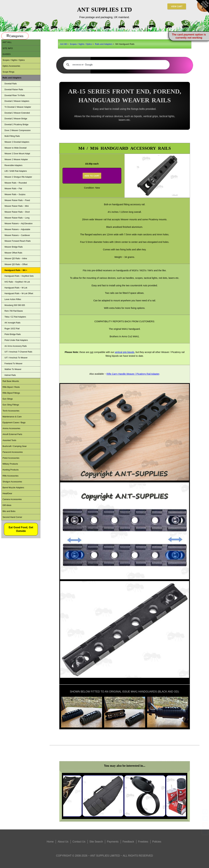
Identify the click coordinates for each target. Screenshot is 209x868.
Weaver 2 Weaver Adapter (16, 159)
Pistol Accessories (11, 458)
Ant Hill (63, 44)
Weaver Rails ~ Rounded (16, 183)
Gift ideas (7, 505)
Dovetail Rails (11, 84)
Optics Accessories (11, 66)
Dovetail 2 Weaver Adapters (17, 101)
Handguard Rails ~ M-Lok (16, 288)
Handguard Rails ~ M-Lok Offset (19, 293)
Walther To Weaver (13, 369)
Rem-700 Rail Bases (14, 311)
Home (50, 842)
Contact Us (79, 842)
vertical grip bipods (125, 352)
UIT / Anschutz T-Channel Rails (18, 352)
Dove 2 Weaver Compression (17, 130)
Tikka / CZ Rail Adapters (15, 317)
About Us (63, 842)
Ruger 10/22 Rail (12, 329)
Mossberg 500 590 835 (15, 305)
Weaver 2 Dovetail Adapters (17, 142)
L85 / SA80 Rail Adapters (16, 171)
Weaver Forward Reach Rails (17, 241)
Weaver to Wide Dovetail (15, 148)
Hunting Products (10, 470)
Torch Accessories (11, 411)
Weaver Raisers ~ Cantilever (17, 235)
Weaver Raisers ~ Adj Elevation (18, 224)
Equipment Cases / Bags (14, 422)
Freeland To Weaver (13, 364)
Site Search (96, 842)
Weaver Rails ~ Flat (13, 189)
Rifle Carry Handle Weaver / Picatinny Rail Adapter (133, 374)
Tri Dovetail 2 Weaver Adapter (18, 107)
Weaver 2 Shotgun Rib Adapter (18, 177)
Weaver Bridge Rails (14, 247)
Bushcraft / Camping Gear (15, 446)
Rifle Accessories (10, 476)
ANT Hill (7, 42)
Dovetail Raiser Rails (14, 90)
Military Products (10, 464)
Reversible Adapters (13, 165)
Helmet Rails (10, 375)
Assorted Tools (9, 440)
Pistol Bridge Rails (13, 334)
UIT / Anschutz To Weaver (16, 358)
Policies (157, 842)
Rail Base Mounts (11, 381)
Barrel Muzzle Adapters (13, 488)
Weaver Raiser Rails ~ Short (17, 212)
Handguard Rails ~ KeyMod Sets (19, 276)
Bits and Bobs (9, 511)
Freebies (143, 842)
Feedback (128, 842)
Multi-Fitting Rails (12, 136)
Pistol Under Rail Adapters (16, 340)
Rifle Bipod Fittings (11, 393)
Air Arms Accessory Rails (16, 346)
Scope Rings (8, 72)
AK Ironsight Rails (12, 323)
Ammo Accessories (11, 428)
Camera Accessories (12, 499)
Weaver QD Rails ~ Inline (16, 259)
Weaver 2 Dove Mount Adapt (17, 154)
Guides (6, 54)
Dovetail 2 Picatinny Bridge (16, 125)
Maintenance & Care (12, 417)
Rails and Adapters (104, 44)
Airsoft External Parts (12, 434)
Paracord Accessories (13, 452)
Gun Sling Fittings (11, 405)
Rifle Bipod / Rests (11, 387)
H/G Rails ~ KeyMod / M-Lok (17, 282)
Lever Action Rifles (13, 299)
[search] (116, 65)
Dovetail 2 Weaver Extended (17, 113)
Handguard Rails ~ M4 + (16, 270)
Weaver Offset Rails (13, 253)
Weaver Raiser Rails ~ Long (17, 218)
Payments (113, 842)
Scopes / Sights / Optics (81, 44)
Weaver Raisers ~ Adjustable (17, 229)
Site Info (8, 48)
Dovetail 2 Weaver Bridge (16, 119)
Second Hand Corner (12, 517)
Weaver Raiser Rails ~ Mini (16, 206)
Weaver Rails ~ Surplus (15, 194)
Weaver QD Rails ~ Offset (16, 264)
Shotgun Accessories (12, 482)
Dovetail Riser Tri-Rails (15, 95)
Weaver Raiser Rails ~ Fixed (17, 200)
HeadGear (7, 493)
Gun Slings (8, 399)
